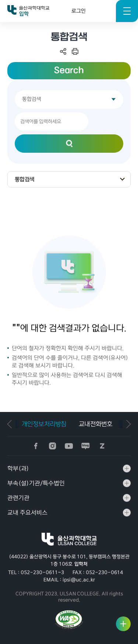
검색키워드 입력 (0, 22)
